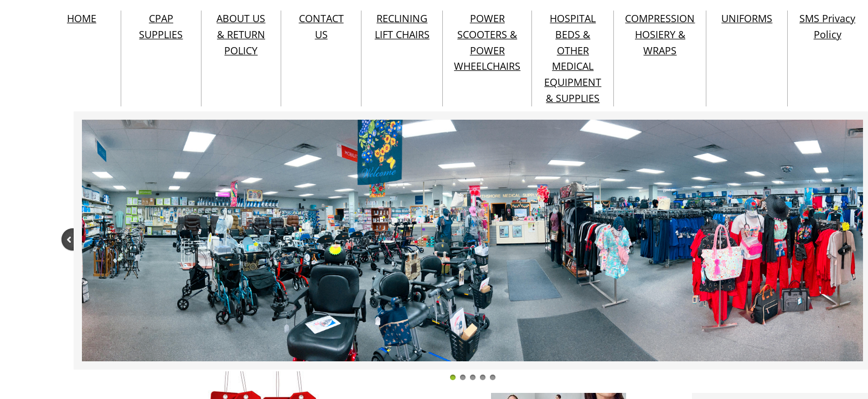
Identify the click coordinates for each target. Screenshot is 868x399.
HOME (82, 18)
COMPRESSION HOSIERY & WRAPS (660, 34)
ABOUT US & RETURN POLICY (241, 34)
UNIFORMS (747, 18)
